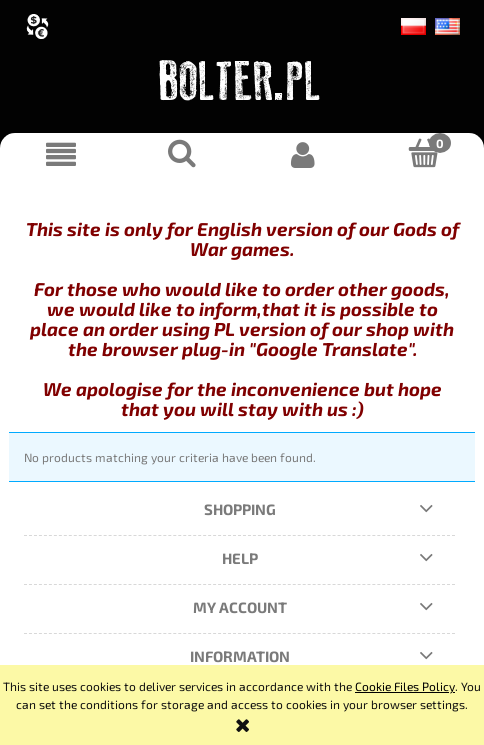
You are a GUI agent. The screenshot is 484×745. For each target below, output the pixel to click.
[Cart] (423, 153)
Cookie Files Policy (405, 686)
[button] (60, 154)
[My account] (302, 154)
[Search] (181, 153)
